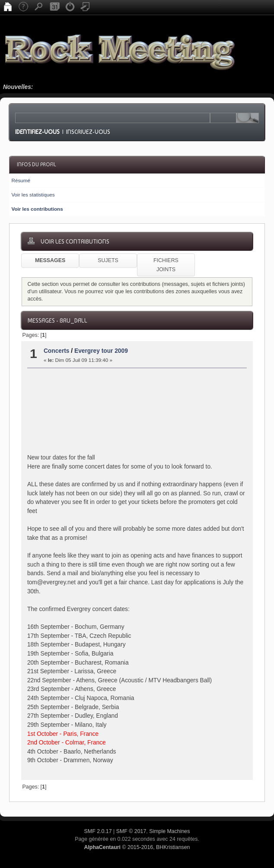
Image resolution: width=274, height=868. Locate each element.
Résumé (21, 180)
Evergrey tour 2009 (101, 351)
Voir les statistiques (33, 195)
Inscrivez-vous (88, 132)
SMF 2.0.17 (98, 831)
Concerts (57, 351)
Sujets (108, 260)
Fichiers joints (166, 265)
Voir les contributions (37, 209)
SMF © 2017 (131, 831)
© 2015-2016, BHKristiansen (137, 847)
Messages (50, 260)
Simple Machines (169, 831)
